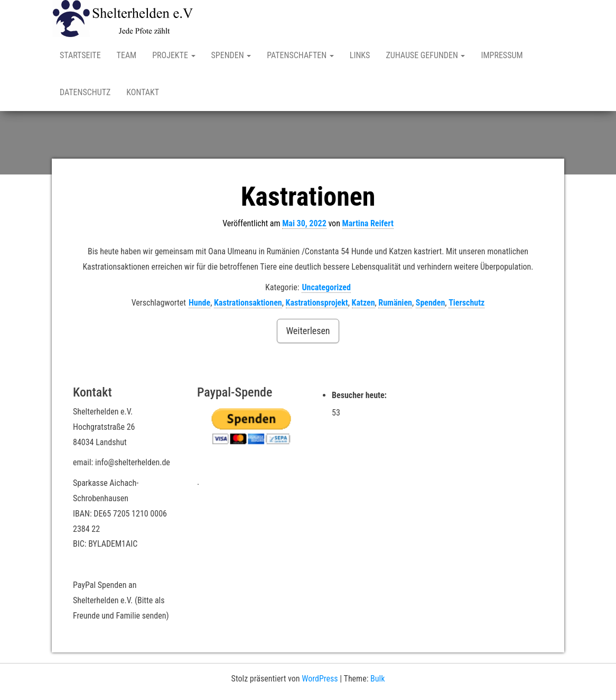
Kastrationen (308, 197)
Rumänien (395, 303)
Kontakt (143, 92)
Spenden (231, 55)
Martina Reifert (368, 223)
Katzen (363, 303)
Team (127, 55)
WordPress (320, 679)
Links (360, 55)
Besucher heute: (360, 395)
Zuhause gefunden (425, 55)
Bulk (377, 679)
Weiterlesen (308, 331)
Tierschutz (466, 303)
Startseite (80, 55)
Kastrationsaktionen (248, 303)
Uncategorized (326, 287)
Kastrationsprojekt (317, 303)
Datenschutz (85, 92)
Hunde (199, 303)
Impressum (502, 55)
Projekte (174, 55)
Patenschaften (300, 55)
